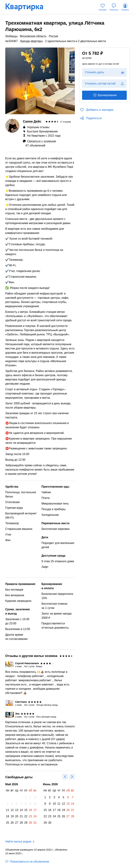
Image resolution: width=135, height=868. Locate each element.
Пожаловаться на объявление (27, 862)
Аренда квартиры (31, 41)
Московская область (33, 36)
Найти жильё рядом (18, 842)
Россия (53, 36)
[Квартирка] (27, 7)
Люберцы (11, 36)
